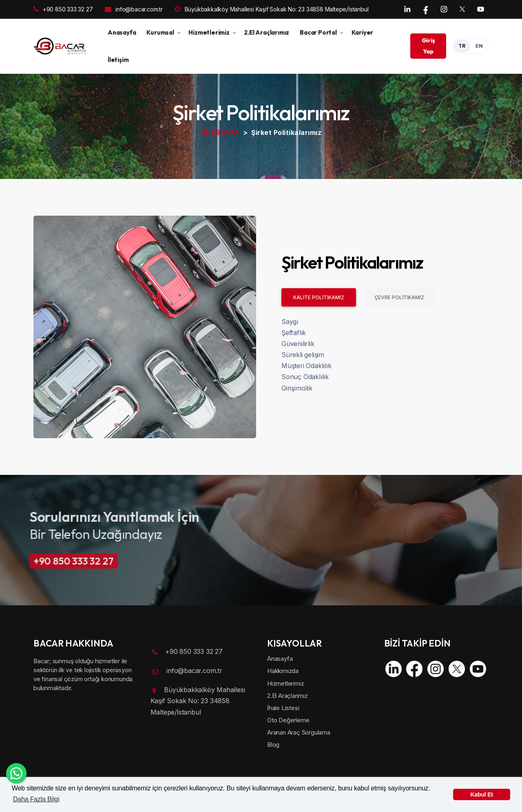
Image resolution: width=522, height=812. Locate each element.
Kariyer (363, 32)
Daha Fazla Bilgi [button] (36, 799)
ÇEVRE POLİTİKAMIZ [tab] (399, 297)
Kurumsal (160, 32)
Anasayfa (122, 32)
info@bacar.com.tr (134, 9)
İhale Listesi (283, 708)
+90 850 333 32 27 (63, 9)
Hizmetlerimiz (209, 32)
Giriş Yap (428, 46)
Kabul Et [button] (482, 794)
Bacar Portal (318, 32)
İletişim (118, 60)
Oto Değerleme (288, 720)
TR (462, 46)
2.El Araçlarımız (267, 32)
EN (479, 46)
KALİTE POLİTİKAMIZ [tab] (319, 297)
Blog (273, 745)
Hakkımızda (283, 671)
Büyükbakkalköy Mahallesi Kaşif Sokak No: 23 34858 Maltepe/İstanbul (272, 9)
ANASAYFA (220, 132)
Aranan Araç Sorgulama (299, 732)
